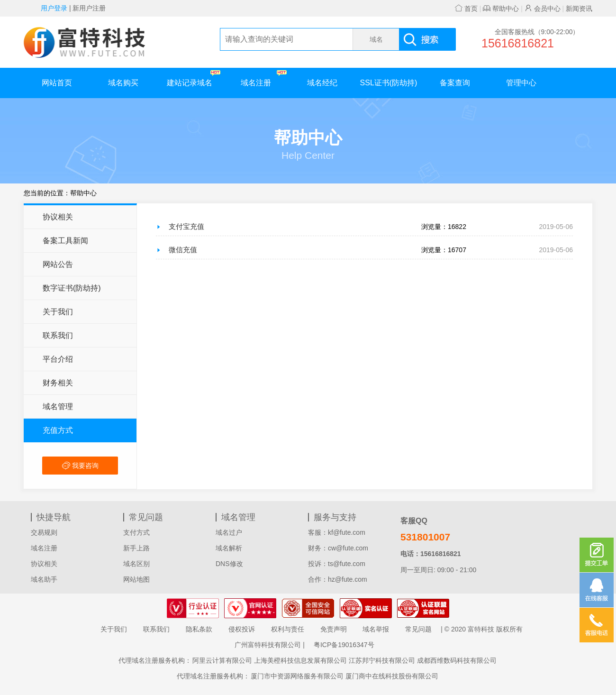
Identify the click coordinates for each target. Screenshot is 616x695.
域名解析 (229, 548)
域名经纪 (322, 83)
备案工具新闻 (65, 241)
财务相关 (58, 383)
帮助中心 (501, 9)
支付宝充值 (186, 226)
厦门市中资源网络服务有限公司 (297, 676)
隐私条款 (199, 629)
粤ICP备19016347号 (344, 645)
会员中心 (543, 9)
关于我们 (58, 312)
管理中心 (521, 83)
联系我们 (58, 335)
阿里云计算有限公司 (222, 660)
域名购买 (123, 83)
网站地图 (136, 579)
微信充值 (183, 250)
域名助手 (44, 579)
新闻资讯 (579, 9)
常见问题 (418, 629)
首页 (466, 9)
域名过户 (229, 532)
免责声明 (334, 629)
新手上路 (136, 548)
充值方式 (58, 430)
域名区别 (136, 564)
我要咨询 (80, 466)
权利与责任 (288, 629)
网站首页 (57, 83)
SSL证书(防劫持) (389, 83)
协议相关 (58, 217)
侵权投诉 (242, 629)
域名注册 (264, 78)
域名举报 (376, 629)
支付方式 (136, 532)
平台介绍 (58, 359)
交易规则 (44, 532)
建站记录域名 (194, 78)
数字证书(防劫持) (72, 288)
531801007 (425, 537)
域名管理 (58, 407)
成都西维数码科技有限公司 (457, 660)
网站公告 (58, 264)
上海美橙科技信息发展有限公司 (300, 660)
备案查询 (455, 83)
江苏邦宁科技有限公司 (382, 660)
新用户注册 (89, 8)
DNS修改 (229, 564)
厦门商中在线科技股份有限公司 (392, 676)
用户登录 (54, 8)
